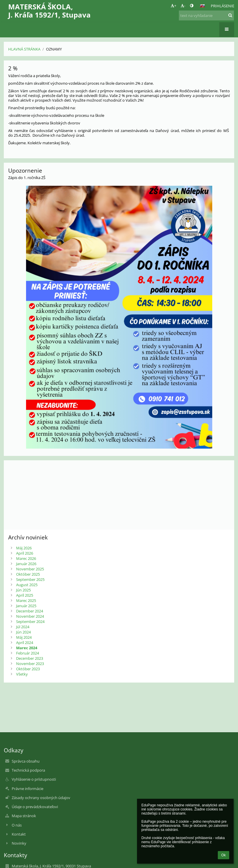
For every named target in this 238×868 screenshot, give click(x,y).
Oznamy (54, 49)
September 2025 (30, 579)
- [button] (183, 6)
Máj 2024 (24, 637)
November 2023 (30, 664)
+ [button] (173, 6)
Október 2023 (28, 669)
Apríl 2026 (25, 553)
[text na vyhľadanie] (206, 15)
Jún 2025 (23, 590)
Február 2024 (28, 653)
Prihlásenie (222, 6)
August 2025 (27, 585)
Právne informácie (28, 789)
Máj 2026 (24, 548)
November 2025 (30, 569)
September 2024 (30, 622)
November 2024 (30, 616)
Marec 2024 (27, 648)
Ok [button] (224, 855)
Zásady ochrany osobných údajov (41, 798)
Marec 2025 (26, 600)
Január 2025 (26, 606)
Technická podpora (28, 770)
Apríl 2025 (25, 595)
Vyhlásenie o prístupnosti (34, 779)
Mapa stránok (24, 816)
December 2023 (30, 658)
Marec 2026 (26, 558)
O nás (17, 825)
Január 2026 (26, 564)
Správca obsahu (26, 761)
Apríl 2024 (25, 643)
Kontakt (19, 834)
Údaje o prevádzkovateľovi (35, 807)
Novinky (19, 843)
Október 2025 (28, 574)
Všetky (22, 674)
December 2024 (30, 611)
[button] (202, 6)
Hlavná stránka (24, 49)
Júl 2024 (23, 627)
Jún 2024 (23, 632)
